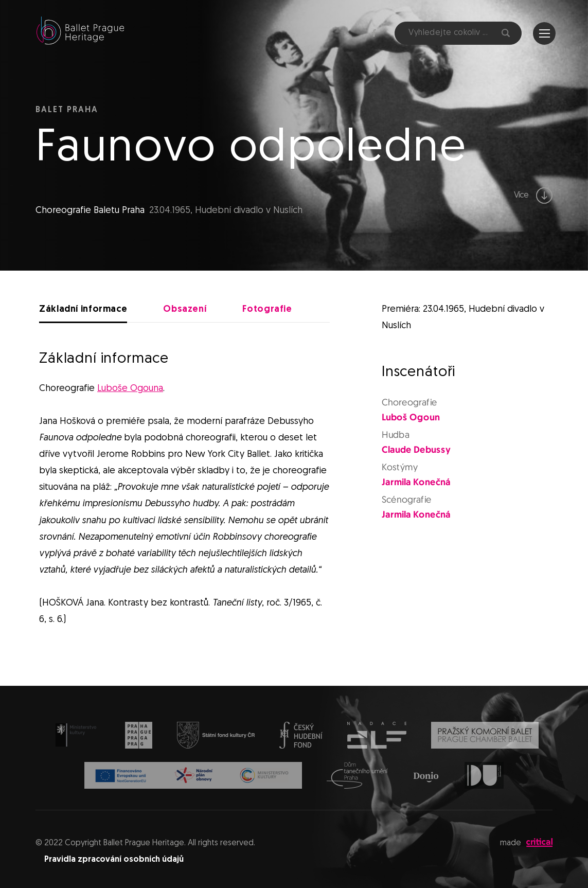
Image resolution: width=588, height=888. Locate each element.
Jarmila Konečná (416, 482)
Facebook (374, 33)
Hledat (506, 33)
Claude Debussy (416, 450)
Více (533, 196)
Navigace (545, 33)
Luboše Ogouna (130, 389)
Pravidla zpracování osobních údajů (114, 860)
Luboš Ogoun (411, 418)
